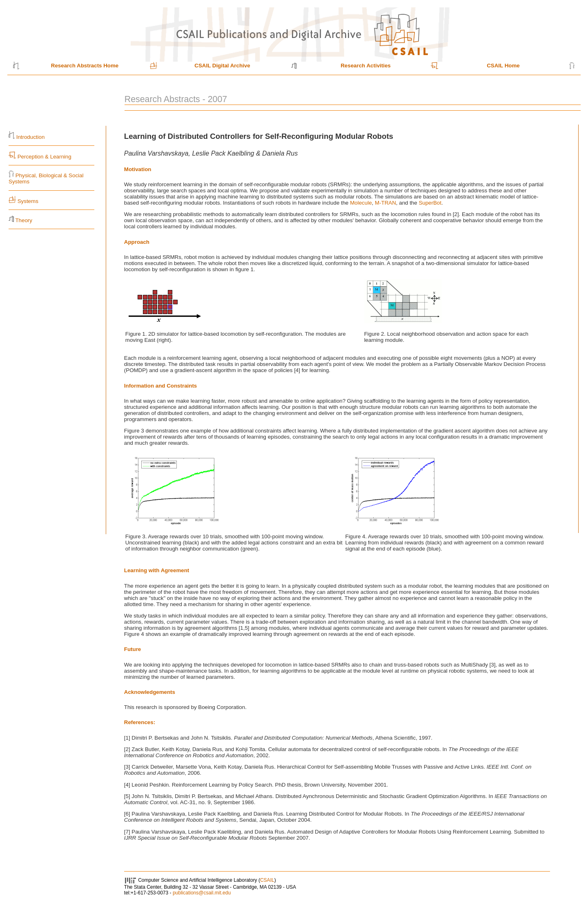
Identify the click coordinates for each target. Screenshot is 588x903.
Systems (28, 201)
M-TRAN (385, 203)
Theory (23, 220)
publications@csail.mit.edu (202, 893)
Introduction (31, 137)
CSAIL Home (503, 66)
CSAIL (267, 880)
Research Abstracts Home (85, 66)
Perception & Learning (44, 157)
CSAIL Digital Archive (222, 66)
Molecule (361, 203)
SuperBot (430, 203)
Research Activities (366, 66)
